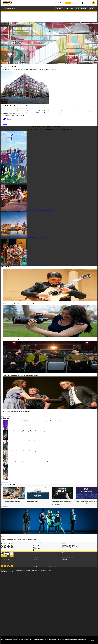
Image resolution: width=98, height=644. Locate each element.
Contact (3, 563)
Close (92, 640)
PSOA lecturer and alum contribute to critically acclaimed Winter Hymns (25, 441)
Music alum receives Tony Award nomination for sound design (23, 451)
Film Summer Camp (32, 501)
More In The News (4, 482)
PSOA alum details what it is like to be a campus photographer (19, 340)
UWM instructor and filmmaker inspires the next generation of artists (21, 376)
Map (35, 547)
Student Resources (69, 9)
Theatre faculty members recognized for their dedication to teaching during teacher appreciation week (32, 461)
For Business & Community (68, 557)
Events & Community (82, 9)
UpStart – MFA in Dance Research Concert (87, 501)
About (92, 9)
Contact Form (37, 551)
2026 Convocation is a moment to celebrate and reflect (17, 412)
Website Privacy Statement (38, 567)
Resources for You (78, 3)
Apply (67, 3)
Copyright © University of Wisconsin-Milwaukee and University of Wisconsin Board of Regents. (33, 570)
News (63, 553)
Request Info (55, 3)
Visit (60, 3)
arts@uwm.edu (37, 550)
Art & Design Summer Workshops (12, 501)
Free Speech (36, 557)
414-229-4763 (37, 549)
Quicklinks (87, 3)
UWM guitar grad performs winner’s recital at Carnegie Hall (18, 304)
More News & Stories (5, 417)
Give (63, 3)
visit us (37, 112)
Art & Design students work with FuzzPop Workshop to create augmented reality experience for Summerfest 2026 (34, 421)
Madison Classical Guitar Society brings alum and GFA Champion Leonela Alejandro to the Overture (32, 471)
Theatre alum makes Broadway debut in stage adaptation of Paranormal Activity (27, 431)
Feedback (57, 567)
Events (64, 555)
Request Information (5, 542)
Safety (34, 555)
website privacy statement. (6, 641)
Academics (59, 9)
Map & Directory (37, 553)
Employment (36, 559)
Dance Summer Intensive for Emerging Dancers (61, 502)
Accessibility (49, 567)
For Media (64, 559)
